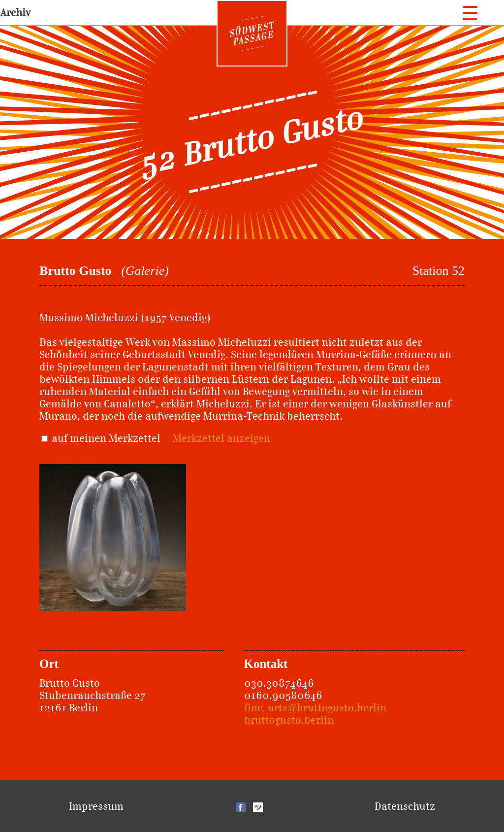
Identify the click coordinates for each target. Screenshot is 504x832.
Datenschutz (405, 806)
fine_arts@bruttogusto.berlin (315, 708)
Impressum (96, 806)
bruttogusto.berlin (289, 720)
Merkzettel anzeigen (221, 438)
